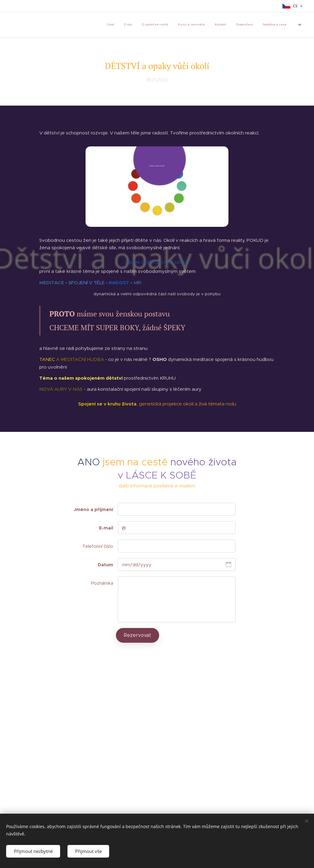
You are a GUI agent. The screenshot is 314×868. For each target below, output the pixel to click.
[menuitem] (99, 25)
